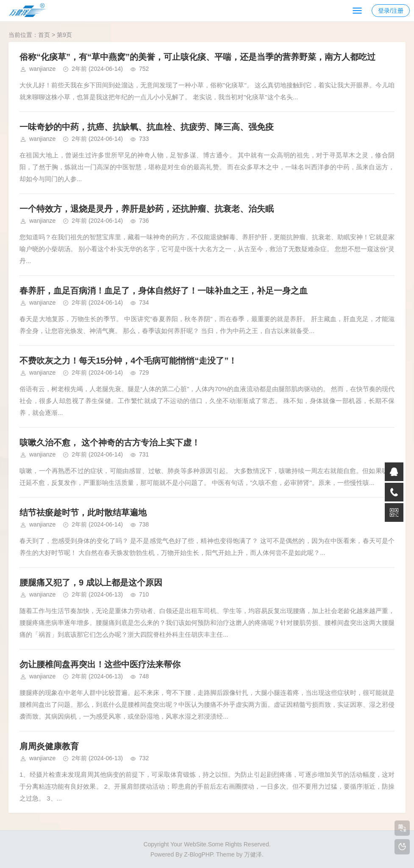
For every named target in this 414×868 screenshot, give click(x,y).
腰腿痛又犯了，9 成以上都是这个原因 (91, 582)
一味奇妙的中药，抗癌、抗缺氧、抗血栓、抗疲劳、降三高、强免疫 (147, 127)
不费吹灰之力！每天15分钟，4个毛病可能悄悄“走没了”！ (128, 361)
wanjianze (42, 69)
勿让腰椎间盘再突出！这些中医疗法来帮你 (100, 664)
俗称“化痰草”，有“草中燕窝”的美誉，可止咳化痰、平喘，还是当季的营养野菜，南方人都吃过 (197, 57)
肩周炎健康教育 (49, 746)
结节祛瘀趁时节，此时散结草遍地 (83, 512)
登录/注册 (391, 11)
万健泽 (253, 854)
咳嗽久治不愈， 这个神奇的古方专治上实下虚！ (110, 442)
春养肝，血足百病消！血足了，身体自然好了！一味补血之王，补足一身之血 (164, 291)
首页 (44, 35)
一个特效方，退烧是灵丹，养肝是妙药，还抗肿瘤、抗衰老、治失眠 (147, 209)
